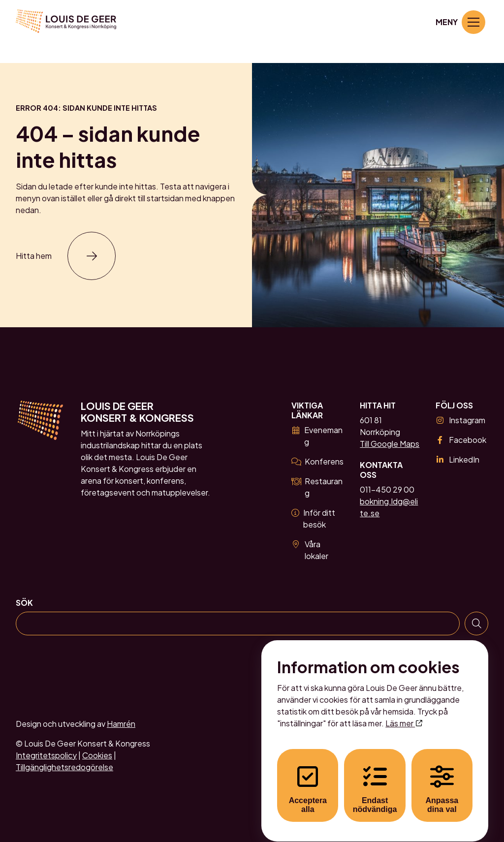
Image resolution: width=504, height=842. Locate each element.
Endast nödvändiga (375, 780)
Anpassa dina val (442, 780)
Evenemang (317, 436)
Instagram (460, 420)
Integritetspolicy (46, 755)
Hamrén (121, 724)
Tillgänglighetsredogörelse (64, 767)
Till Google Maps (390, 444)
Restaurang (317, 487)
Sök (24, 603)
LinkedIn (457, 459)
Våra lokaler (310, 550)
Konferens (317, 461)
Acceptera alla (308, 780)
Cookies (97, 755)
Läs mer (404, 714)
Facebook (461, 440)
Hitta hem (34, 256)
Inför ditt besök (313, 518)
